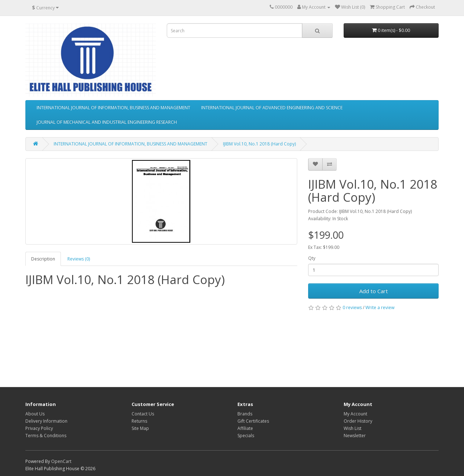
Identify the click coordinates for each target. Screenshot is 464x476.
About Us (35, 414)
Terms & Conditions (46, 436)
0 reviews (352, 307)
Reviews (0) (79, 259)
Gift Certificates (253, 421)
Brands (245, 414)
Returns (139, 421)
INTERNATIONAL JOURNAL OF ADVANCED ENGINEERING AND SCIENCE (272, 108)
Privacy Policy (39, 428)
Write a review (380, 307)
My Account (355, 414)
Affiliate (245, 428)
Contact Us (143, 414)
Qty (312, 258)
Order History (358, 421)
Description (43, 259)
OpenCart (61, 461)
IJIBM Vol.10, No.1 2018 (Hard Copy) (259, 144)
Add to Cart (374, 291)
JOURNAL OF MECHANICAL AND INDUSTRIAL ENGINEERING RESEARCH (107, 122)
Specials (246, 436)
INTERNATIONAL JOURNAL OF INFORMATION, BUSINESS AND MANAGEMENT (113, 108)
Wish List (353, 428)
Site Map (140, 428)
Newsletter (355, 436)
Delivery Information (46, 421)
